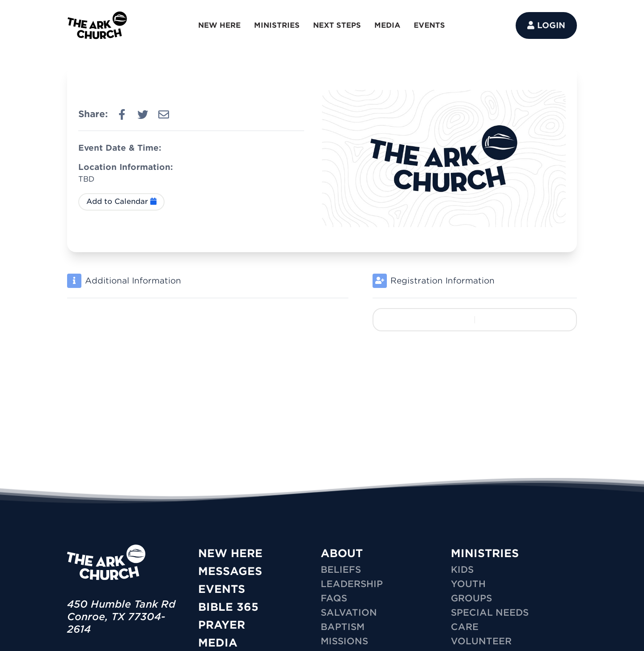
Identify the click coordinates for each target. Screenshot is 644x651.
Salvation (349, 613)
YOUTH (468, 584)
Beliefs (341, 570)
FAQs (334, 598)
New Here (230, 553)
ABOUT (342, 553)
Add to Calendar (121, 201)
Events (222, 589)
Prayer (222, 625)
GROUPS (471, 598)
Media (218, 643)
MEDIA (387, 25)
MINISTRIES (277, 25)
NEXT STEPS (337, 25)
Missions (344, 641)
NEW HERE (219, 25)
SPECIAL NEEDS (490, 613)
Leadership (352, 584)
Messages (230, 571)
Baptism (343, 627)
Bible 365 (228, 607)
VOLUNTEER (481, 641)
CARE (465, 627)
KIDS (462, 570)
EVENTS (429, 25)
